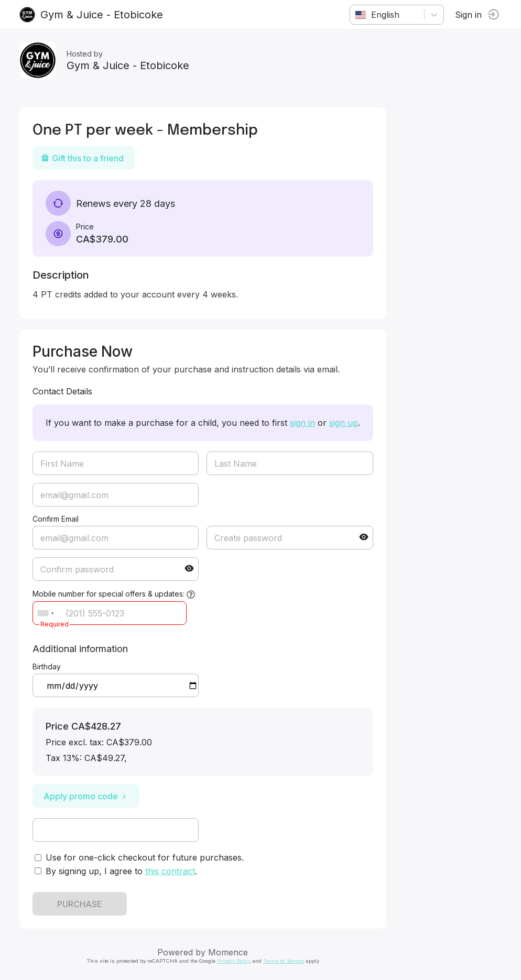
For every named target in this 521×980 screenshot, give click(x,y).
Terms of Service (285, 961)
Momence (230, 952)
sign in (304, 423)
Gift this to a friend (84, 158)
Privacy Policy (235, 961)
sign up (345, 423)
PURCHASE (81, 904)
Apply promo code (88, 796)
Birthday (48, 667)
